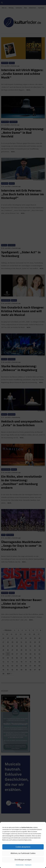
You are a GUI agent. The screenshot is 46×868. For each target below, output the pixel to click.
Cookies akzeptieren (23, 847)
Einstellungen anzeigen (23, 860)
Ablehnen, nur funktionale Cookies (23, 853)
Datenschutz (20, 865)
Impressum (28, 865)
